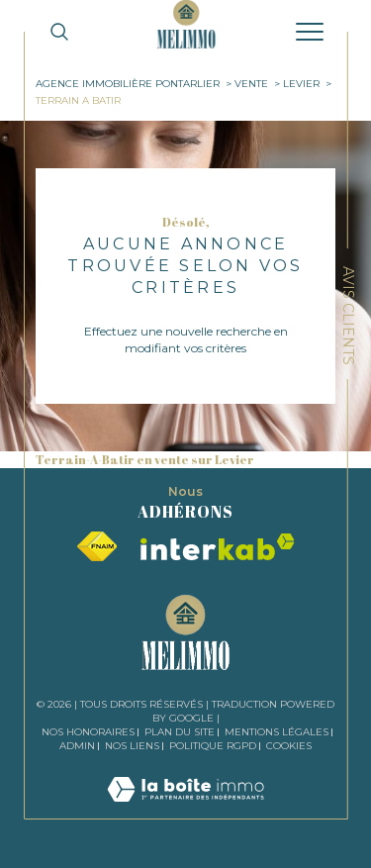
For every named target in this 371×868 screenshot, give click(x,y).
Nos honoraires (88, 732)
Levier (301, 84)
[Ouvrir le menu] (310, 32)
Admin (77, 746)
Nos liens (132, 746)
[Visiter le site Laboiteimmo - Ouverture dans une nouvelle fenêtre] (185, 809)
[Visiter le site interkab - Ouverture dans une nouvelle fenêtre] (218, 547)
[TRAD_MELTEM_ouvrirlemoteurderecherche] (59, 31)
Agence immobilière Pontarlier (128, 84)
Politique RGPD (213, 746)
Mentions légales (277, 732)
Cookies (289, 746)
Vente (251, 84)
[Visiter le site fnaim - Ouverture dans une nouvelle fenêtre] (97, 546)
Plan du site (180, 732)
